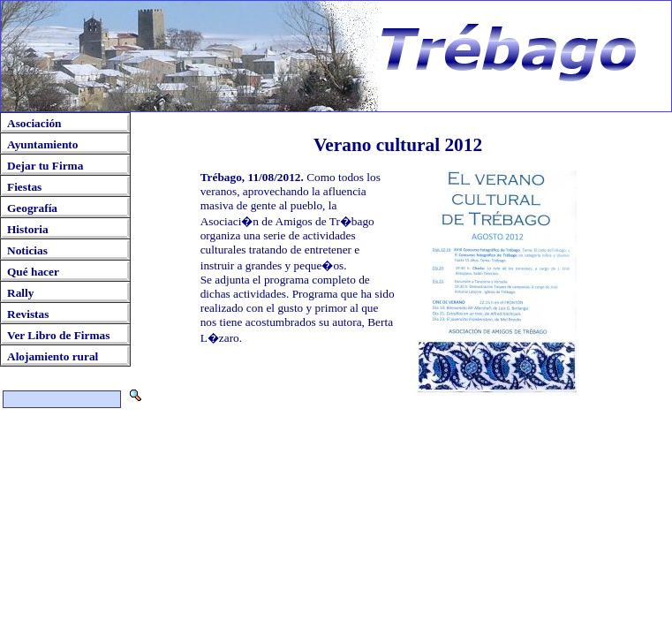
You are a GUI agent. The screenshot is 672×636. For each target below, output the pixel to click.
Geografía (32, 208)
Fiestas (24, 187)
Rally (20, 293)
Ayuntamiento (42, 144)
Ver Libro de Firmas (58, 335)
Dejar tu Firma (45, 166)
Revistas (28, 314)
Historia (28, 229)
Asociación (34, 123)
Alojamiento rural (53, 356)
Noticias (27, 250)
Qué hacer (33, 272)
